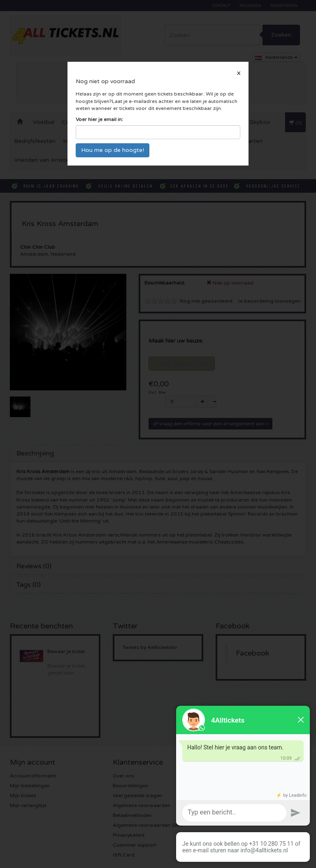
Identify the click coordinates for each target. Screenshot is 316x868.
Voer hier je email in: (99, 119)
